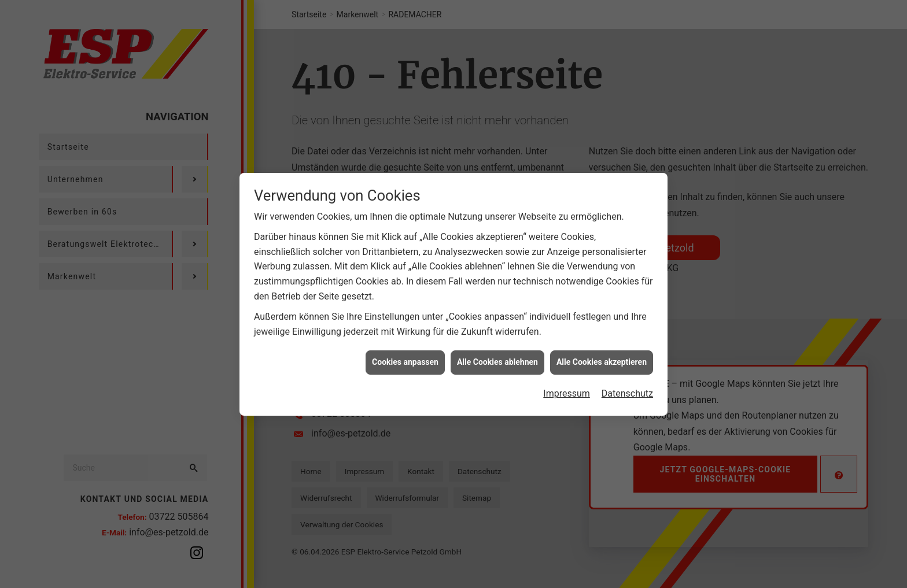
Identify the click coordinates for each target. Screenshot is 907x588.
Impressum (567, 391)
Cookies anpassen (405, 360)
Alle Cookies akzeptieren (602, 360)
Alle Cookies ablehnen (497, 360)
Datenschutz (627, 391)
